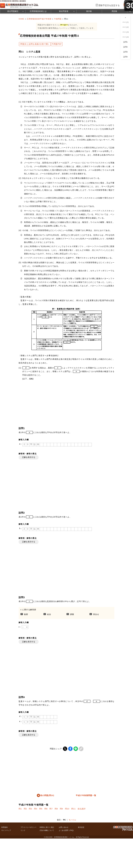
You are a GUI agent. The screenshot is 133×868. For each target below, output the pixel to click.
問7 (51, 809)
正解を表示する (29, 457)
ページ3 (125, 32)
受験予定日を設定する (109, 5)
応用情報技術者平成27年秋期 (39, 19)
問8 (56, 809)
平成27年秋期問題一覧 (86, 795)
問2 (25, 809)
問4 (36, 809)
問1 (20, 809)
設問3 (125, 52)
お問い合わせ (64, 827)
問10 (67, 809)
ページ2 (125, 27)
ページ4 (125, 37)
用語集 (114, 11)
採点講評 (82, 809)
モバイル (72, 820)
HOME (21, 19)
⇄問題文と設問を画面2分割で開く (35, 44)
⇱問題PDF (57, 44)
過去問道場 (64, 11)
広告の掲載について (47, 830)
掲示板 (89, 11)
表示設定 (81, 827)
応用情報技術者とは (38, 11)
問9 (61, 809)
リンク (23, 830)
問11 (73, 809)
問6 (46, 809)
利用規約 (5, 827)
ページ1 (125, 22)
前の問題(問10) (47, 795)
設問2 (125, 47)
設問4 (125, 57)
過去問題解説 (13, 11)
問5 (41, 809)
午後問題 (58, 19)
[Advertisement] (63, 403)
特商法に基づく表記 (47, 827)
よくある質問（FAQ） (67, 830)
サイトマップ (6, 830)
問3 (30, 809)
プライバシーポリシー (28, 827)
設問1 (125, 42)
